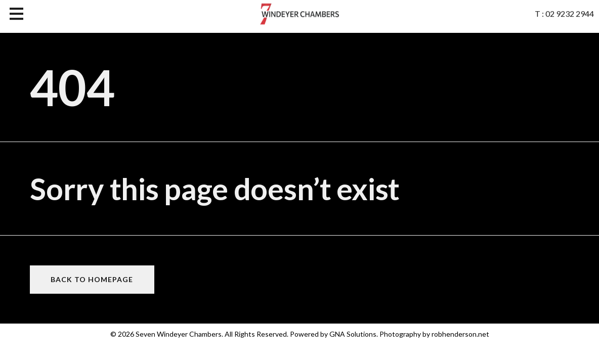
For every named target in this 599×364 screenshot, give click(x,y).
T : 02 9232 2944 (564, 12)
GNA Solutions (353, 334)
